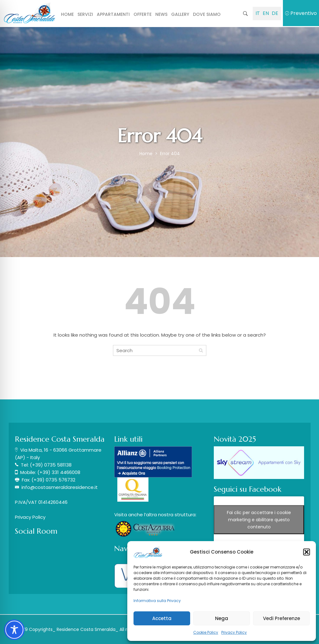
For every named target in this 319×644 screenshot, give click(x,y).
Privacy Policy (234, 632)
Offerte (143, 14)
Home (67, 14)
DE (275, 13)
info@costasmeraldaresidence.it (60, 487)
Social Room (36, 531)
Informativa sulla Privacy (157, 601)
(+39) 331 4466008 (59, 472)
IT (258, 13)
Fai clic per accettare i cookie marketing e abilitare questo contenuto (259, 520)
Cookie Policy (206, 632)
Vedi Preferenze (281, 618)
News (161, 14)
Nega (222, 618)
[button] (307, 552)
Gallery (180, 14)
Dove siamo (207, 14)
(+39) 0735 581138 (51, 465)
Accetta (162, 618)
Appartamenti (113, 14)
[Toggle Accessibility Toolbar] (14, 630)
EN (266, 13)
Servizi (85, 14)
